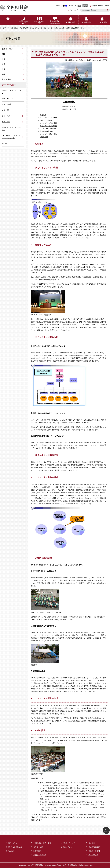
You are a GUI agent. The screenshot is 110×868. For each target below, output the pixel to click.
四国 (4, 74)
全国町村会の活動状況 (14, 847)
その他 (4, 144)
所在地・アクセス (40, 855)
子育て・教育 (7, 104)
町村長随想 (37, 851)
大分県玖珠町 (69, 102)
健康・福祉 (6, 110)
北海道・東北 (7, 49)
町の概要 (43, 115)
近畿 (4, 64)
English (94, 6)
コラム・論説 (38, 847)
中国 (4, 69)
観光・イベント (7, 99)
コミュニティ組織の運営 (49, 126)
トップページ (4, 28)
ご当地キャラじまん (68, 843)
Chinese (101, 6)
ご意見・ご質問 (94, 851)
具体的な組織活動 (46, 131)
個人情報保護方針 (95, 847)
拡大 (85, 6)
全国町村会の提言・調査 (42, 843)
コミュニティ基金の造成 (49, 134)
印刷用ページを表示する (76, 60)
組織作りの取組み (46, 120)
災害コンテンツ (67, 847)
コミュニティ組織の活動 (49, 123)
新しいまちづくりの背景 (47, 168)
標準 (80, 6)
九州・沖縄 (6, 79)
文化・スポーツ (7, 116)
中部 (4, 59)
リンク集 (92, 843)
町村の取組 (14, 28)
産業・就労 (6, 122)
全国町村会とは (12, 843)
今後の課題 (44, 137)
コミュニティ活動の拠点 (49, 129)
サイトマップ (74, 10)
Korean (107, 6)
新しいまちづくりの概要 (49, 118)
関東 (4, 54)
